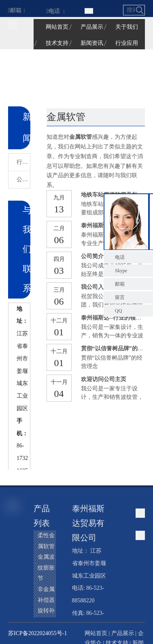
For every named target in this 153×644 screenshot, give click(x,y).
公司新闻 (23, 179)
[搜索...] (129, 10)
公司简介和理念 (101, 256)
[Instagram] (15, 612)
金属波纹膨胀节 (46, 568)
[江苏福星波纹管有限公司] (13, 24)
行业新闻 (23, 162)
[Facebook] (15, 544)
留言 (120, 297)
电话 (120, 257)
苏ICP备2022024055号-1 (37, 633)
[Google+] (15, 557)
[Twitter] (15, 585)
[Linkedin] (15, 571)
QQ (118, 311)
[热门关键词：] (140, 10)
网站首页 (96, 633)
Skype (121, 271)
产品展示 (123, 633)
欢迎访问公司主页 (104, 379)
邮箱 (120, 284)
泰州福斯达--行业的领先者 (114, 318)
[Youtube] (15, 599)
